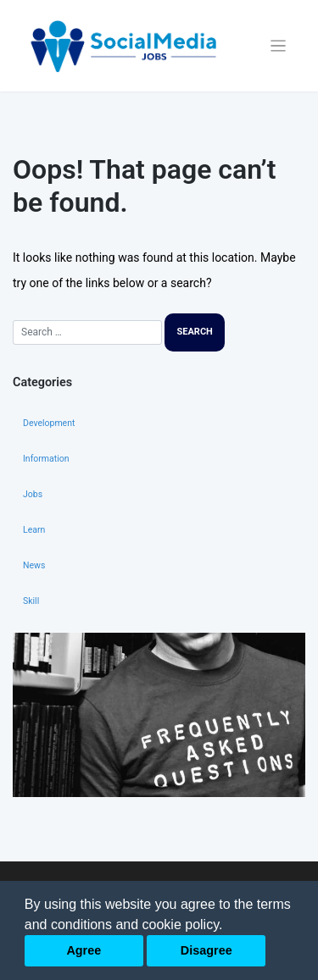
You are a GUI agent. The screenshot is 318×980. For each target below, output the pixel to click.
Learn (34, 530)
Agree (84, 950)
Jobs (33, 494)
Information (46, 459)
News (34, 565)
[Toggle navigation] (279, 46)
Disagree (206, 950)
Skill (31, 601)
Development (49, 423)
